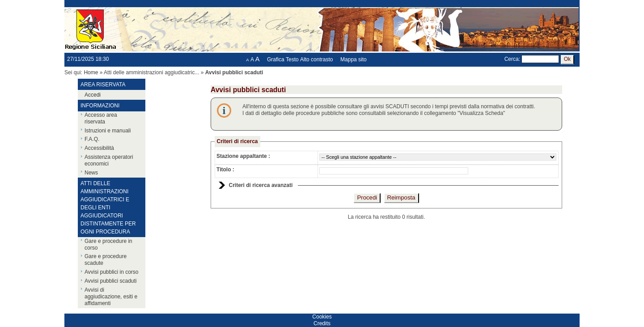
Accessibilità (99, 148)
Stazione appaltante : (243, 156)
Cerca (512, 59)
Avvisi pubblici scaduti (111, 281)
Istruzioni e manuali (108, 131)
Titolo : (225, 170)
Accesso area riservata (101, 118)
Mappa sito (354, 59)
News (91, 173)
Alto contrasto (316, 59)
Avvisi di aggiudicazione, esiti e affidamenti (111, 297)
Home (91, 72)
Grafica (276, 59)
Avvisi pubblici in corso (112, 272)
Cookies (322, 317)
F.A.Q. (92, 139)
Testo (292, 59)
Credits (322, 323)
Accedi (93, 95)
